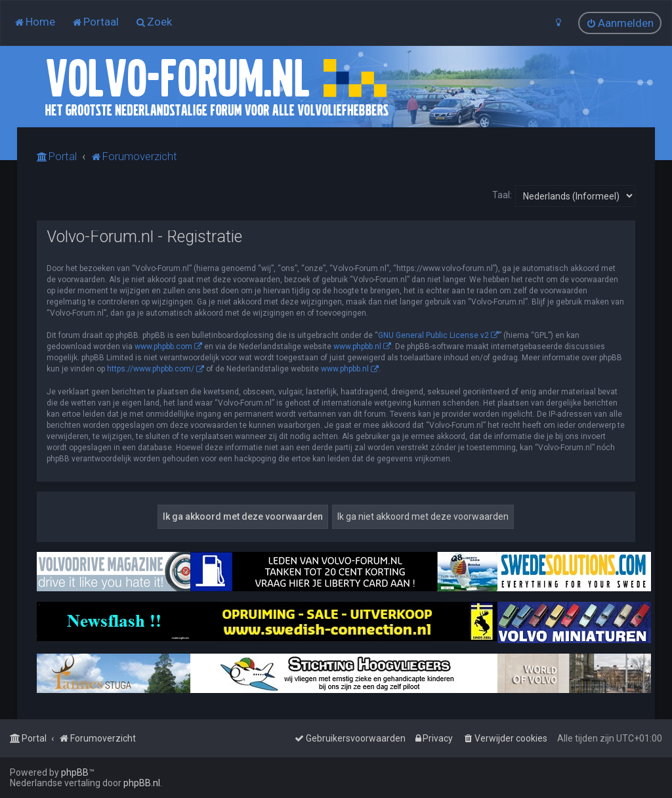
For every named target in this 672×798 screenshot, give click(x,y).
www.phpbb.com (163, 346)
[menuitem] (34, 22)
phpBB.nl (142, 783)
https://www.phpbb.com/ (151, 369)
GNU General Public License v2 (433, 335)
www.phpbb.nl (357, 346)
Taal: (502, 195)
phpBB (75, 772)
